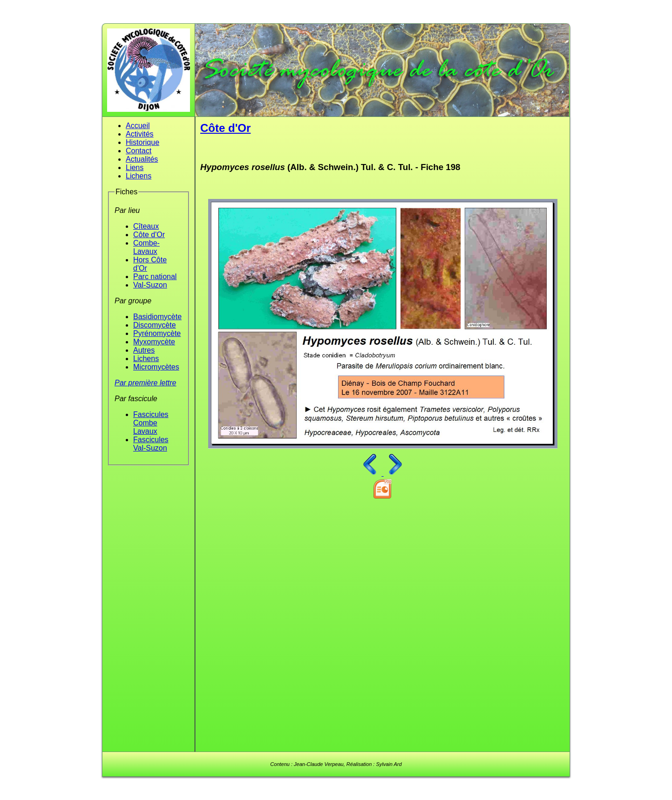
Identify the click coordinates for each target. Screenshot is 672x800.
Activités (140, 134)
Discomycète (155, 325)
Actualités (142, 159)
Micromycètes (156, 367)
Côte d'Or (149, 235)
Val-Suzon (150, 285)
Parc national (155, 277)
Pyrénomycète (157, 333)
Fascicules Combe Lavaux (151, 423)
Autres (144, 350)
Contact (139, 151)
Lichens (139, 176)
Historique (143, 142)
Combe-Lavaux (146, 247)
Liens (135, 168)
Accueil (138, 126)
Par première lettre (146, 383)
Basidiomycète (157, 317)
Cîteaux (146, 226)
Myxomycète (154, 342)
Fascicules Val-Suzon (151, 444)
